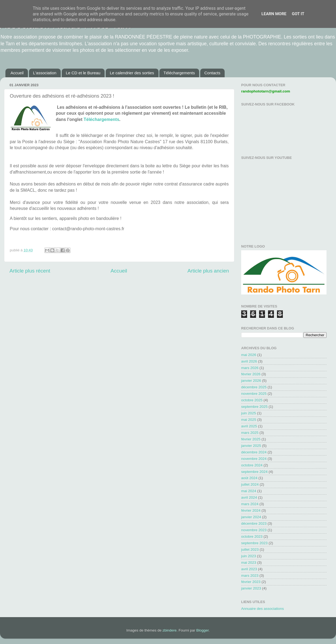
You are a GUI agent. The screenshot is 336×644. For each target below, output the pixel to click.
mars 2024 (250, 504)
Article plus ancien (208, 271)
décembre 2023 (254, 523)
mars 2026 (250, 368)
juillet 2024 (250, 484)
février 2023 (251, 582)
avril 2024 (249, 497)
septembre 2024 (254, 472)
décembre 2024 (254, 452)
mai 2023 (249, 563)
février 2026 (251, 374)
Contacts (212, 73)
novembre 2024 (254, 459)
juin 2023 (249, 556)
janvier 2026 (251, 381)
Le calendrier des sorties (132, 73)
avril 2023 (249, 569)
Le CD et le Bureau (83, 73)
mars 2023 (250, 576)
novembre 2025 (254, 394)
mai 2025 (249, 420)
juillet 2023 (250, 550)
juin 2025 (249, 413)
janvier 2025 (251, 446)
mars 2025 (250, 433)
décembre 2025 (254, 387)
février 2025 (251, 439)
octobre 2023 (252, 536)
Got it (298, 14)
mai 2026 (249, 355)
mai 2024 (249, 491)
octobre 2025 (252, 400)
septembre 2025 (254, 407)
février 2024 (251, 510)
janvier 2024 (251, 517)
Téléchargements (179, 73)
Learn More (274, 14)
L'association (45, 73)
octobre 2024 (252, 465)
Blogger (202, 630)
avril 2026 (249, 361)
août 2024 (249, 478)
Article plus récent (30, 271)
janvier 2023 (251, 588)
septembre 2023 (254, 543)
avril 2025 (249, 426)
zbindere (170, 630)
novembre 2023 (254, 530)
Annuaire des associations (263, 609)
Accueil (17, 73)
